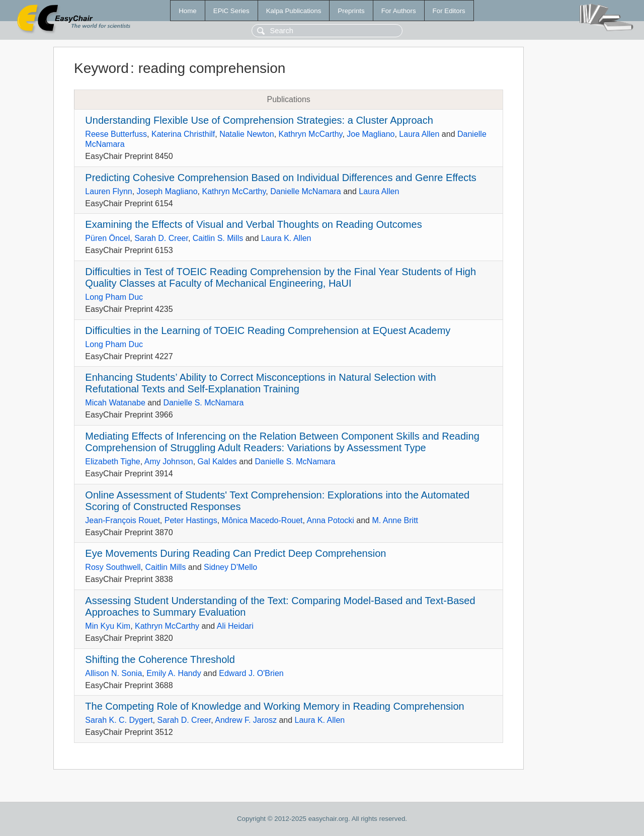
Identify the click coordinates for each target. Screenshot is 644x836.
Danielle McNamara (306, 191)
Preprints (351, 11)
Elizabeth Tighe (112, 462)
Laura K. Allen (286, 238)
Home (188, 11)
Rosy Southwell (113, 567)
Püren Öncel (107, 238)
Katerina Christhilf (183, 134)
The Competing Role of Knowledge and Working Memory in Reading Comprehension (274, 706)
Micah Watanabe (115, 403)
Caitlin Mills (166, 567)
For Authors (399, 11)
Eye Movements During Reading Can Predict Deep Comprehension (235, 553)
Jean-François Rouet (123, 520)
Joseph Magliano (167, 191)
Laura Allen (419, 134)
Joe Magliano (371, 134)
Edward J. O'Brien (251, 673)
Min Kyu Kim (108, 626)
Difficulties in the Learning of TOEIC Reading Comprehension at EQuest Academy (268, 330)
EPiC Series (231, 11)
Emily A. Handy (174, 673)
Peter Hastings (191, 520)
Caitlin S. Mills (218, 238)
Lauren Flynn (108, 191)
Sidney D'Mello (230, 567)
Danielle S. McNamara (203, 403)
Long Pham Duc (114, 297)
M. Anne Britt (395, 520)
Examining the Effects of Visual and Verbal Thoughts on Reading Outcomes (253, 224)
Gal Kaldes (217, 462)
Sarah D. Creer (161, 238)
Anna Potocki (331, 520)
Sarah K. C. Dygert (119, 720)
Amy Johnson (169, 462)
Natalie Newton (247, 134)
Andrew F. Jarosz (246, 720)
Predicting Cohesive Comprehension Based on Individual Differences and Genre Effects (281, 178)
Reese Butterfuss (116, 134)
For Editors (449, 11)
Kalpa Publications (294, 11)
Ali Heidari (235, 626)
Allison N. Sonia (113, 673)
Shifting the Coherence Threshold (160, 659)
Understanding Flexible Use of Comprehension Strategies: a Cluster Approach (259, 120)
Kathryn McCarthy (311, 134)
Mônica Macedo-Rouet (262, 520)
